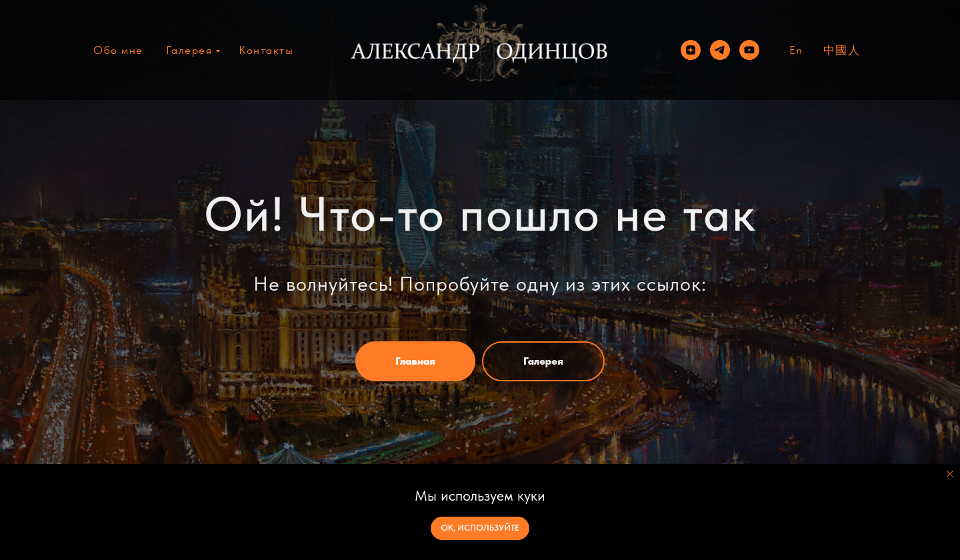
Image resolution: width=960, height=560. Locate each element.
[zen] (691, 50)
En (796, 50)
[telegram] (720, 50)
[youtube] (749, 50)
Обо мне (118, 50)
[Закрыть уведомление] (950, 474)
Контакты (266, 50)
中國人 (842, 50)
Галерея (189, 50)
